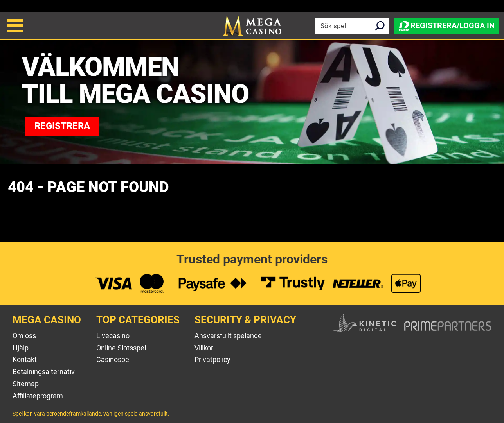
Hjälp (21, 348)
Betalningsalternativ (44, 372)
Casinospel (113, 359)
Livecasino (113, 336)
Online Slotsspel (121, 348)
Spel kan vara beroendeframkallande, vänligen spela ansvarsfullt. (91, 414)
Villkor (204, 348)
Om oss (24, 336)
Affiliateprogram (38, 396)
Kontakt (25, 359)
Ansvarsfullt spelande (228, 336)
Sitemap (26, 384)
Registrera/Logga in (447, 25)
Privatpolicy (212, 359)
